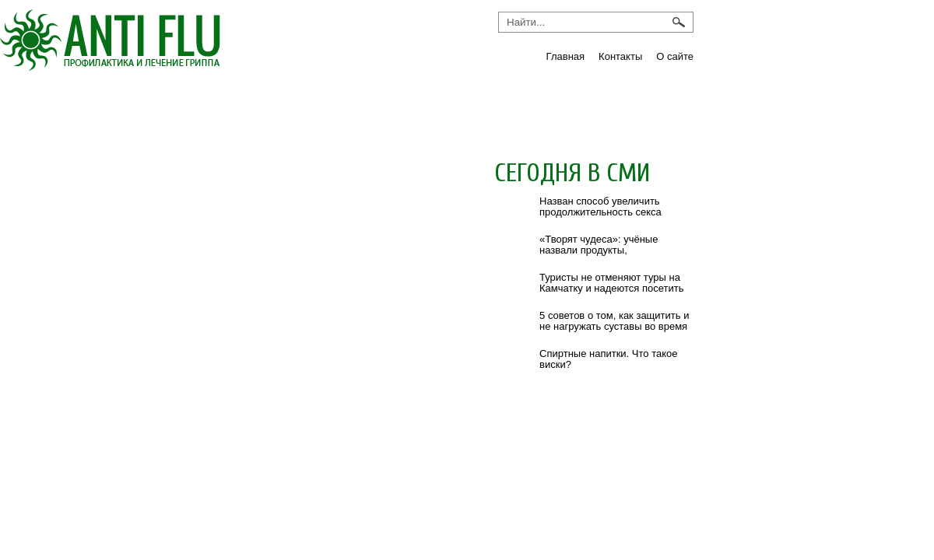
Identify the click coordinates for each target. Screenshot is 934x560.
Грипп (51, 106)
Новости (284, 106)
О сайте (675, 56)
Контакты (620, 56)
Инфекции (162, 106)
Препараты (490, 106)
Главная (565, 56)
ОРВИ (381, 106)
